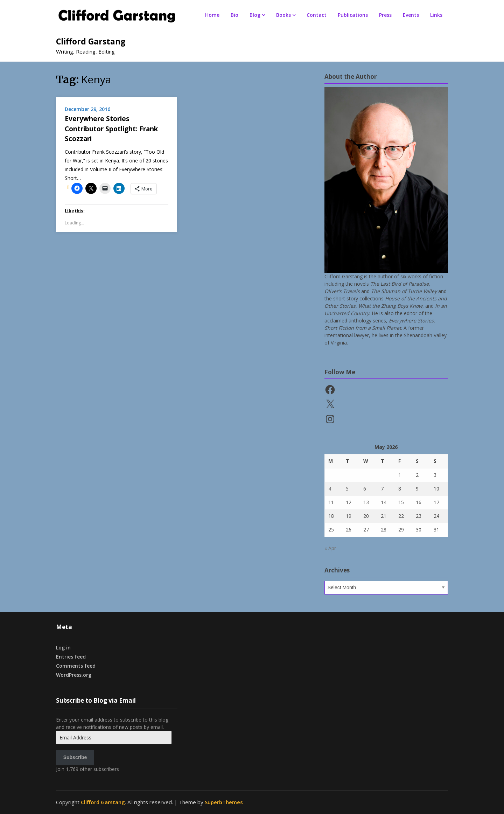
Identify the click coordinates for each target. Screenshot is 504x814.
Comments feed (76, 666)
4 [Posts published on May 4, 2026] (330, 489)
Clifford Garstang (91, 41)
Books (283, 15)
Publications (353, 15)
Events (411, 15)
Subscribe (75, 757)
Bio (234, 15)
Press (385, 15)
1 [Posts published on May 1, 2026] (400, 475)
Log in (63, 648)
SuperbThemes (224, 802)
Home (212, 15)
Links (436, 15)
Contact (317, 15)
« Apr (330, 548)
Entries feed (71, 657)
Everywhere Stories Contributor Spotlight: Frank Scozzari (111, 129)
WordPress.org (74, 675)
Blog (255, 15)
